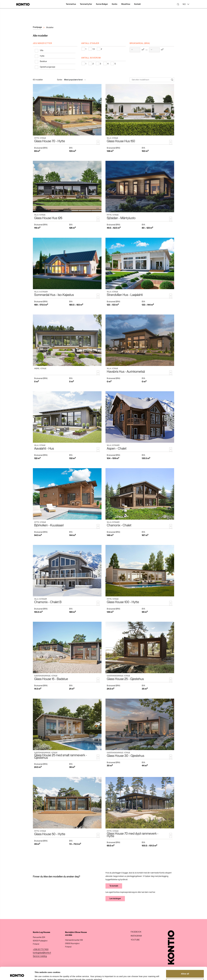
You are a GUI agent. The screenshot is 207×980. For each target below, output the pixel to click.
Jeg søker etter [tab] (42, 43)
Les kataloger (115, 898)
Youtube (135, 940)
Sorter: (60, 80)
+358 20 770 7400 (41, 949)
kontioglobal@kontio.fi (42, 953)
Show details (41, 975)
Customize (185, 970)
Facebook (136, 932)
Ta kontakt (114, 886)
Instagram (136, 936)
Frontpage (37, 27)
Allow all (185, 962)
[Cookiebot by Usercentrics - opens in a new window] (17, 975)
